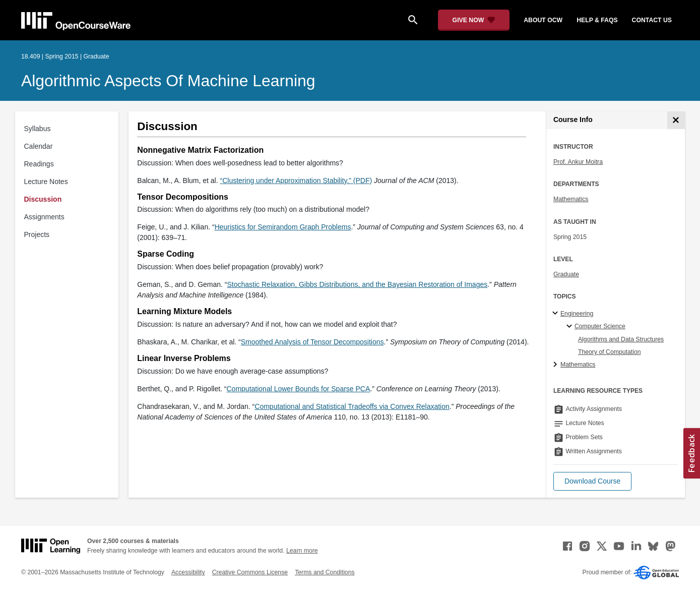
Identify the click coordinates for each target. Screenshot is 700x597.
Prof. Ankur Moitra (578, 162)
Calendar (39, 146)
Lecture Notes (46, 182)
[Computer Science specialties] (571, 327)
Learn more (302, 551)
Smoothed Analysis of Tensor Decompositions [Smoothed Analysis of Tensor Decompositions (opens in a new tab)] (312, 342)
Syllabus (38, 129)
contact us (652, 20)
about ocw (543, 20)
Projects (37, 234)
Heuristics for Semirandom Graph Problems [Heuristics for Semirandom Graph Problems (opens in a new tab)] (283, 227)
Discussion (43, 199)
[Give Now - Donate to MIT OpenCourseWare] (474, 20)
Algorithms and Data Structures (621, 339)
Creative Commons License (250, 572)
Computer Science (600, 326)
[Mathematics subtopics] (557, 365)
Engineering (577, 314)
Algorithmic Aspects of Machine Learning (168, 81)
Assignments (44, 217)
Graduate (566, 274)
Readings (39, 164)
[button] (592, 481)
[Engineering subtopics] (557, 314)
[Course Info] (676, 120)
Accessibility (188, 572)
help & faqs (597, 20)
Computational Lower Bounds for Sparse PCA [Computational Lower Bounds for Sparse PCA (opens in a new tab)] (299, 389)
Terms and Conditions (325, 572)
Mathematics (571, 199)
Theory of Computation (610, 352)
